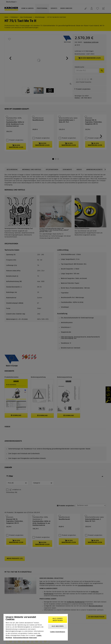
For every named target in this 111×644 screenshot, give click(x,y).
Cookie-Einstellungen (58, 632)
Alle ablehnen (58, 626)
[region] (36, 627)
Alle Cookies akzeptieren (58, 620)
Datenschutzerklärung (21, 638)
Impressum (33, 638)
